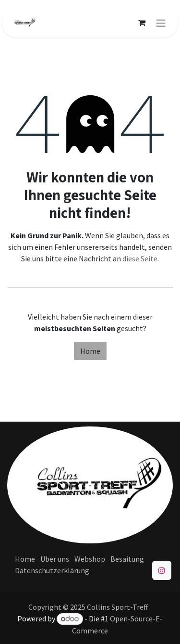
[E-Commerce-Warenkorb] (142, 23)
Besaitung (127, 559)
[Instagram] (162, 570)
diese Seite (140, 258)
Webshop (90, 559)
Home (90, 351)
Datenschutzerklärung (52, 570)
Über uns (55, 559)
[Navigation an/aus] (161, 23)
